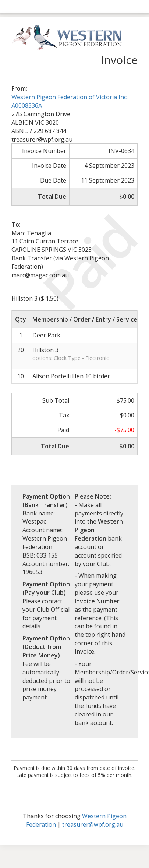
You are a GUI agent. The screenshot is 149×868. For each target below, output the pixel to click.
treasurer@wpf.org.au (93, 824)
